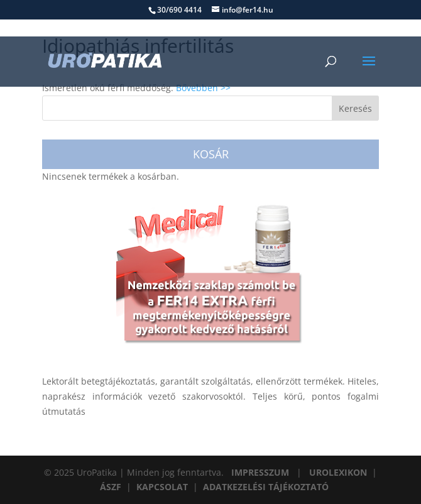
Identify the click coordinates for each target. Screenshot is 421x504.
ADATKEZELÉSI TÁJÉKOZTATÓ (266, 487)
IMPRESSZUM (260, 472)
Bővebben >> (203, 88)
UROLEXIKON (338, 472)
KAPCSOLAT (162, 487)
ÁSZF (111, 487)
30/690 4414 (179, 10)
